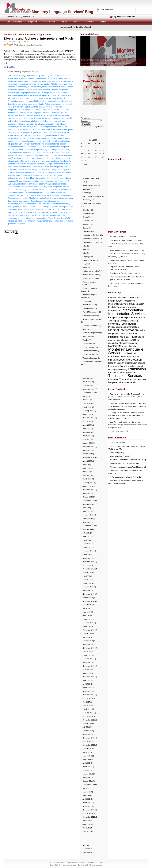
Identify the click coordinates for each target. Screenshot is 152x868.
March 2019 (87, 619)
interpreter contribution (17, 147)
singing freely (44, 198)
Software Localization (90, 326)
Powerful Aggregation (21, 190)
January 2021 (88, 554)
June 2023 (86, 468)
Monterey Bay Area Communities (58, 172)
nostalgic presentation (41, 181)
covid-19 (126, 304)
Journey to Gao (116, 413)
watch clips (22, 209)
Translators (126, 379)
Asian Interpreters (40, 95)
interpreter (114, 317)
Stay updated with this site (124, 17)
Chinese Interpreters (26, 110)
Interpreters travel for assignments (21, 161)
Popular (64, 22)
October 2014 (88, 698)
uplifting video (64, 207)
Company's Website (15, 22)
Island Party (40, 161)
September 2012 (89, 745)
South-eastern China (27, 201)
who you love (44, 215)
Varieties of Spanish (117, 237)
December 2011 (88, 777)
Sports (85, 329)
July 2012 (86, 752)
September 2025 (89, 393)
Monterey (113, 346)
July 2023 (86, 465)
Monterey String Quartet (17, 175)
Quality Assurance (89, 316)
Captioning (87, 189)
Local (85, 264)
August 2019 (87, 605)
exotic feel (44, 121)
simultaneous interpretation (60, 195)
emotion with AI (58, 118)
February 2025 (88, 411)
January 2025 (88, 414)
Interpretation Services (91, 235)
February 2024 (88, 439)
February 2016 (88, 670)
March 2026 (87, 382)
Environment (87, 214)
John (112, 431)
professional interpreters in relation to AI (33, 192)
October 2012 (88, 741)
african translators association (30, 81)
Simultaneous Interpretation (93, 319)
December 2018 (88, 630)
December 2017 (88, 644)
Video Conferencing (90, 358)
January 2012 (88, 774)
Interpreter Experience (24, 150)
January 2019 (88, 626)
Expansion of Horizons (17, 124)
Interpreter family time (42, 150)
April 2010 (86, 831)
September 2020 (89, 569)
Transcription (87, 344)
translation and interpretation (122, 373)
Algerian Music (24, 90)
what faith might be (40, 212)
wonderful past (42, 218)
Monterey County (128, 346)
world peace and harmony (28, 221)
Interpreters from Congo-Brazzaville (49, 155)
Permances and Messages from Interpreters (25, 187)
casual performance (47, 107)
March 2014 (87, 709)
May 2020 (86, 576)
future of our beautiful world (56, 130)
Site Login (86, 845)
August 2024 (87, 425)
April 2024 (86, 432)
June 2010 (86, 824)
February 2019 (88, 623)
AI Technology (21, 87)
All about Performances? (40, 90)
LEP (119, 324)
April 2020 (86, 580)
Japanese (121, 321)
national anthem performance (53, 178)
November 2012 (88, 738)
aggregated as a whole (51, 81)
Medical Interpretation (91, 271)
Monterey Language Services (126, 351)
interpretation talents (33, 144)
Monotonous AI (38, 172)
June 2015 (86, 680)
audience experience (27, 98)
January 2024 (88, 443)
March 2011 (87, 803)
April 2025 (86, 404)
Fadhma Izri (115, 394)
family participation (47, 124)
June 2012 (86, 756)
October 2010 (88, 813)
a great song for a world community (22, 78)
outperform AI (23, 184)
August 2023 (87, 461)
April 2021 (86, 544)
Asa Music (28, 95)
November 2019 (88, 594)
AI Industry (55, 84)
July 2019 (86, 608)
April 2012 (86, 763)
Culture (134, 304)
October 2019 (88, 598)
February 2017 (88, 659)
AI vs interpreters (35, 87)
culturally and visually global (30, 113)
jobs (127, 321)
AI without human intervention (54, 87)
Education (86, 210)
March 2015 (87, 688)
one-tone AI (65, 181)
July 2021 (86, 533)
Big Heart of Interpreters (44, 101)
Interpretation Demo (16, 144)
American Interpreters (59, 90)
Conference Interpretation (92, 203)
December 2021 (88, 522)
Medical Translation (128, 343)
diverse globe (40, 115)
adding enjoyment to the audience (50, 78)
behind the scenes (26, 101)
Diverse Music (52, 115)
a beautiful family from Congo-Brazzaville (43, 76)
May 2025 (86, 400)
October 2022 (88, 497)
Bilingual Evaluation (90, 185)
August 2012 (87, 749)
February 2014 (88, 713)
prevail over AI (55, 190)
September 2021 (89, 526)
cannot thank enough (64, 104)
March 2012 (87, 767)
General (17, 76)
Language (86, 257)
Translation (137, 369)
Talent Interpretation (45, 204)
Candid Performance (47, 104)
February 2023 (88, 483)
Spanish (112, 363)
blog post (58, 101)
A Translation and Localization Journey (126, 477)
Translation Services (90, 347)
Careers (68, 862)
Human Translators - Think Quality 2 (125, 463)
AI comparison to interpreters (29, 84)
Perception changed (58, 184)
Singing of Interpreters (59, 198)
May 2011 (86, 795)
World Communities (56, 218)
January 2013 (88, 731)
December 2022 (88, 490)
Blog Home (33, 22)
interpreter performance (33, 153)
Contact (103, 22)
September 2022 (89, 501)
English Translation (118, 307)
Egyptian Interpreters (43, 118)
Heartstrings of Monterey (47, 135)
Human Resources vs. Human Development (126, 260)
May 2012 (86, 759)
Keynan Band (42, 164)
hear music (19, 135)
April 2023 (86, 475)
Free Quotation (58, 862)
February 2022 (88, 515)
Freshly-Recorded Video (28, 130)
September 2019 (89, 601)
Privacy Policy (91, 862)
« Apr (85, 164)
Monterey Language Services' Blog (62, 12)
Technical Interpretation (91, 333)
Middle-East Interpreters (52, 170)
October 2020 (88, 565)
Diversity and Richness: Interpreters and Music (39, 38)
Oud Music (12, 184)
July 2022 (86, 508)
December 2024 (88, 418)
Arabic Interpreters (45, 93)
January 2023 (88, 486)
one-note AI (55, 181)
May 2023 (86, 472)
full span (41, 130)
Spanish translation (129, 366)
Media (85, 267)
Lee (112, 422)
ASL (84, 182)
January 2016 (88, 673)
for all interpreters (24, 127)
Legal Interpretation (90, 260)
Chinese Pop (40, 110)
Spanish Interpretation (127, 363)
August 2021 (87, 529)
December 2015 (88, 677)
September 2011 (89, 785)
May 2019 (86, 616)
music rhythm (24, 178)
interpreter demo (53, 147)
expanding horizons (57, 121)
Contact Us (101, 862)
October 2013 (88, 716)
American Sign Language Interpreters (22, 93)
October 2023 (88, 454)
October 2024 (88, 421)
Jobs (84, 246)
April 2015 (86, 684)
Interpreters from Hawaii (27, 158)
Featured (86, 221)
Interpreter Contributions (36, 147)
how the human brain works (39, 138)
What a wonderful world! (37, 209)
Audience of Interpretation (46, 98)
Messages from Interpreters (52, 167)
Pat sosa (113, 403)
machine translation (129, 327)
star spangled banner (27, 204)
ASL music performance (58, 95)
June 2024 (86, 429)
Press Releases (49, 22)
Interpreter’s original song (24, 155)
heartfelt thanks (30, 135)
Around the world (60, 93)
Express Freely (32, 124)
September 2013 (89, 720)
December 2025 (88, 389)
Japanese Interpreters (55, 161)
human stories (21, 141)
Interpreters (128, 317)
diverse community (26, 115)
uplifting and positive (50, 207)
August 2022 (87, 504)
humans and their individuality (39, 141)
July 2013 (86, 727)
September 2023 (89, 457)
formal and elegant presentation (45, 127)
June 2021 (86, 536)
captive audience (31, 107)
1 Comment (11, 42)
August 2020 (87, 572)
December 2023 (88, 447)
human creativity (57, 138)
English (141, 304)
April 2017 (86, 652)
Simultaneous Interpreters (18, 198)
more (88, 27)
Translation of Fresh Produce (121, 273)
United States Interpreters (30, 207)
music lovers (52, 175)
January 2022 (88, 519)
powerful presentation (39, 190)
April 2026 (86, 378)
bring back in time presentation (25, 104)
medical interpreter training (120, 340)
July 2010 (86, 821)
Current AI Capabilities (51, 113)
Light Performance (56, 164)
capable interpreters (16, 107)
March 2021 (87, 547)
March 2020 (87, 583)
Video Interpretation (128, 382)
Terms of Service (78, 862)
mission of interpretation (22, 172)
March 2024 (87, 436)
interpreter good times (61, 150)
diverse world (63, 115)
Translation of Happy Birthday (121, 240)
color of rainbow (52, 110)
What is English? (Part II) (121, 456)
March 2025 (87, 407)
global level (37, 132)
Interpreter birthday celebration (54, 144)
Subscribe (77, 22)
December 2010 (88, 806)
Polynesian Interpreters (53, 187)
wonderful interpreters (26, 218)
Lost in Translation (118, 442)
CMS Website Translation (92, 196)
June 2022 (86, 511)
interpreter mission (15, 153)
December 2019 (88, 590)
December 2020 (88, 558)
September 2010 (89, 817)
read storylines (56, 192)
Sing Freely (34, 198)
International (87, 231)
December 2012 (88, 734)
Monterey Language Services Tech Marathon (128, 467)
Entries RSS (87, 849)
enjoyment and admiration (29, 121)
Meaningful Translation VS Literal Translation (128, 460)
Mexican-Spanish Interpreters (29, 170)
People (85, 301)
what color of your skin (56, 209)
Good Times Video (50, 132)
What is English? (118, 453)
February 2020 (88, 587)
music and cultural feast (37, 175)
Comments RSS (89, 852)
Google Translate (98, 127)
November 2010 (88, 810)
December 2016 (88, 662)
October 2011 (88, 781)
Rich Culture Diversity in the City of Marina (126, 283)
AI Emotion (46, 84)
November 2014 (88, 695)
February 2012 (88, 770)
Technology (87, 336)
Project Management (90, 312)
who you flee (33, 215)
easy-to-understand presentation (21, 118)
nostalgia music (25, 181)
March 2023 (87, 479)
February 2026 (88, 386)
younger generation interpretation (52, 221)
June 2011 (86, 792)
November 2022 (88, 493)
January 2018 (88, 641)
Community (87, 200)
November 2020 (88, 562)
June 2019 (86, 612)
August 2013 (87, 723)
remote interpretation (129, 357)
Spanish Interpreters (44, 201)
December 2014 (88, 691)
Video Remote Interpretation (93, 362)
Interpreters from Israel (46, 158)
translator (113, 379)
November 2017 (88, 648)
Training (85, 340)
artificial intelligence (15, 95)
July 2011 (86, 788)
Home (49, 862)
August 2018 (87, 634)
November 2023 (88, 450)
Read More (11, 67)
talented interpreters (61, 204)
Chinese (86, 193)
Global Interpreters (25, 132)
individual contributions (60, 141)
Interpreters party (63, 158)
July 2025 (86, 396)
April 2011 (86, 799)
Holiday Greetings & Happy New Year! (124, 244)
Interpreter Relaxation (51, 153)
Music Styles (35, 178)
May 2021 (86, 540)
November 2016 (88, 666)
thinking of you (13, 207)
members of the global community (27, 167)
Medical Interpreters (132, 337)
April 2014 (86, 705)
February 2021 (88, 551)
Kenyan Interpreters (28, 164)
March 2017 (87, 655)
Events (85, 217)
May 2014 (86, 702)
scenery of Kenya (42, 195)
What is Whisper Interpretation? (122, 250)
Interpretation (132, 310)
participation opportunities (39, 184)
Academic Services (90, 178)
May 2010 (86, 828)
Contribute (90, 22)
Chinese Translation (117, 298)
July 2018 (86, 637)
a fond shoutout (66, 76)
